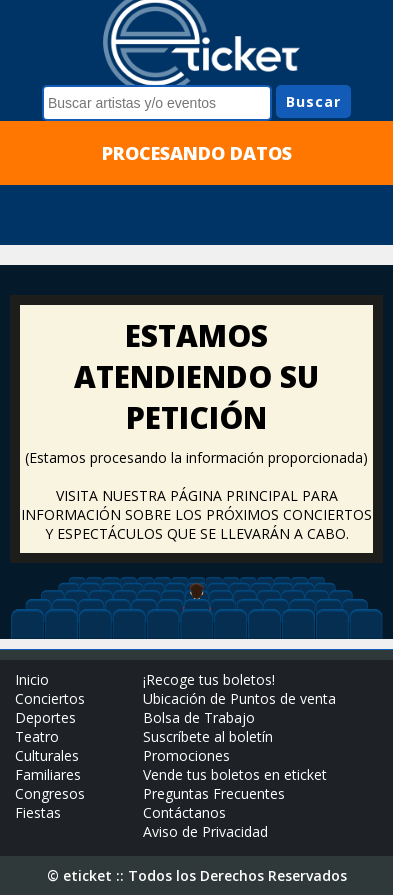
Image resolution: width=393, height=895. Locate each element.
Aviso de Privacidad (205, 831)
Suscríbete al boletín (208, 736)
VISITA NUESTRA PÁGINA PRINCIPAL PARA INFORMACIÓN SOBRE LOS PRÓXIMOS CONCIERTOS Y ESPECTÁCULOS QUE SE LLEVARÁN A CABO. (196, 514)
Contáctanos (184, 812)
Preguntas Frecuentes (214, 793)
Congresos (50, 793)
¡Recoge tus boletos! (209, 679)
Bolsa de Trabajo (199, 717)
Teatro (37, 736)
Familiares (48, 774)
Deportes (45, 717)
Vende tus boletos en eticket (235, 774)
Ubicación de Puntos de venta (239, 698)
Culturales (47, 755)
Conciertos (50, 698)
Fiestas (38, 812)
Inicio (32, 679)
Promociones (186, 755)
